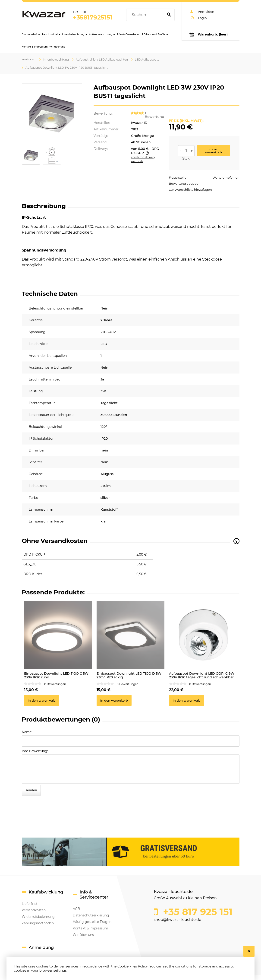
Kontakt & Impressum (90, 928)
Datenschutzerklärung (91, 915)
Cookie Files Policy (133, 966)
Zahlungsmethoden (38, 923)
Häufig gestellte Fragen (92, 922)
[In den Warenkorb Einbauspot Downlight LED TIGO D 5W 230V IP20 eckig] (114, 700)
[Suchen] (169, 15)
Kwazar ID (139, 123)
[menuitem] (31, 34)
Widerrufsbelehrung (38, 917)
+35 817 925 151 (197, 912)
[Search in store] (146, 15)
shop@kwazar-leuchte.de (178, 920)
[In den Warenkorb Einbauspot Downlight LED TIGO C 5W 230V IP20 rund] (42, 700)
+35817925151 (93, 17)
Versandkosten (34, 910)
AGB (76, 909)
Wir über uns (83, 935)
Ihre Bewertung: (35, 751)
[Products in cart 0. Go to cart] (211, 34)
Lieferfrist (30, 904)
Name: (27, 732)
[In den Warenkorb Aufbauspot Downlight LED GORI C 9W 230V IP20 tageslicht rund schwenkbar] (187, 700)
